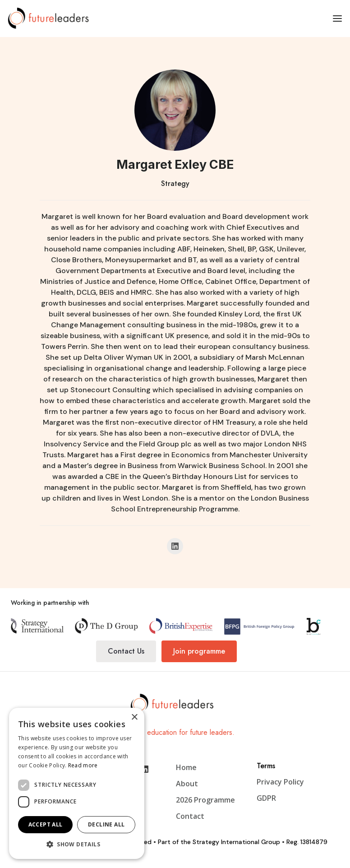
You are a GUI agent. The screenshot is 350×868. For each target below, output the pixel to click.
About (187, 784)
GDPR (266, 798)
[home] (51, 18)
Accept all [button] (46, 824)
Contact (190, 816)
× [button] (134, 717)
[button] (337, 18)
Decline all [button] (106, 824)
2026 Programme (205, 800)
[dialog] (77, 783)
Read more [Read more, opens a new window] (83, 765)
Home (186, 767)
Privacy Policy (280, 782)
